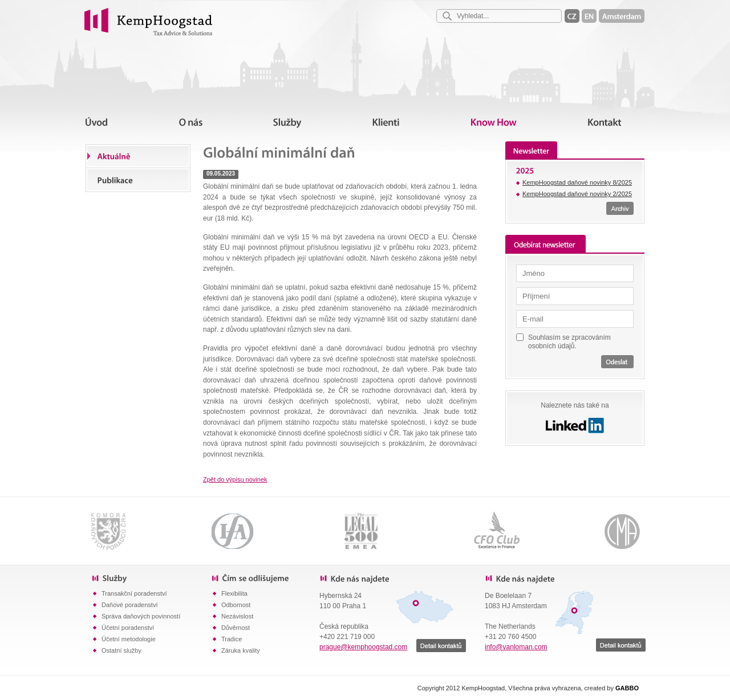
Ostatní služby (121, 650)
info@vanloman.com (516, 647)
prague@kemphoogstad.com (363, 647)
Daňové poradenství (129, 605)
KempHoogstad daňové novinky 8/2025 (577, 182)
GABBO (627, 688)
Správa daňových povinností (141, 616)
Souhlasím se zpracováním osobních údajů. (569, 342)
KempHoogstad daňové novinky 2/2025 (577, 194)
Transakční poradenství (134, 593)
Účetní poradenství (128, 628)
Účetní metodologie (129, 639)
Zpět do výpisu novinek (235, 479)
